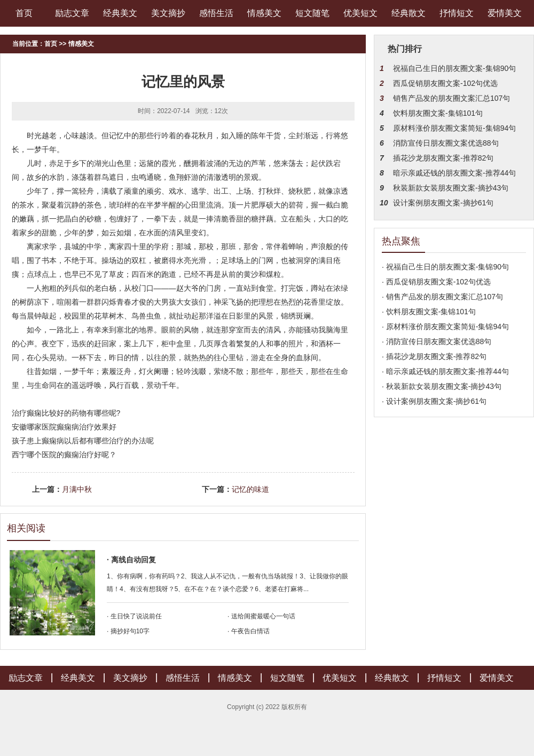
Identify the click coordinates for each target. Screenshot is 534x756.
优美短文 (360, 13)
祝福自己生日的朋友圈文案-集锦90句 (454, 68)
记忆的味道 (250, 489)
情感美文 (264, 13)
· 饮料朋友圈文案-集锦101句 (429, 312)
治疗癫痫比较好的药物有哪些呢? (66, 413)
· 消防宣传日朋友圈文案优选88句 (437, 341)
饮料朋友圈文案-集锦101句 (438, 113)
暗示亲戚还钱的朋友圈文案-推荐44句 (454, 173)
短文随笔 (312, 13)
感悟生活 (216, 13)
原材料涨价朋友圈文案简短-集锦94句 (454, 128)
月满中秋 (77, 489)
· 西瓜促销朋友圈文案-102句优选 (436, 282)
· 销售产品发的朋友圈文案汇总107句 (442, 297)
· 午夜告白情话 (249, 631)
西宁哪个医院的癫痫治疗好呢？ (64, 455)
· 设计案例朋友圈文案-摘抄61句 (434, 401)
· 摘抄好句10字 (128, 631)
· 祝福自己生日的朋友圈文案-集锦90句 (445, 267)
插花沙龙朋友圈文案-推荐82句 (443, 158)
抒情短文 (457, 13)
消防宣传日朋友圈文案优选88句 (446, 143)
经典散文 (409, 13)
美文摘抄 (168, 13)
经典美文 (120, 13)
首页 (24, 13)
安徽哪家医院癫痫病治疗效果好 (64, 427)
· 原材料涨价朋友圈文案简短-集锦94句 (445, 327)
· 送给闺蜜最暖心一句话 (261, 616)
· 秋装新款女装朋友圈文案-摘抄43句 (442, 386)
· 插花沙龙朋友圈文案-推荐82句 (434, 356)
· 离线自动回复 (131, 560)
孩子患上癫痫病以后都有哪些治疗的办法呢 (83, 441)
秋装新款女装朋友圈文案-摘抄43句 (451, 188)
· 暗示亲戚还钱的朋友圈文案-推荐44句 (445, 371)
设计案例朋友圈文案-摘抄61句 (443, 203)
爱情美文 (505, 13)
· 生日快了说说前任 (134, 616)
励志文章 (72, 13)
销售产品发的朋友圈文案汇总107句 (451, 98)
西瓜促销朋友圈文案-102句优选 (445, 83)
